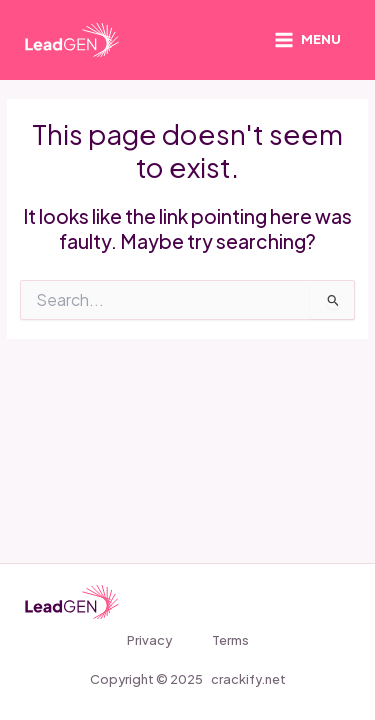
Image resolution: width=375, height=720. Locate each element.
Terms (230, 640)
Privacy (149, 640)
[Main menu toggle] (307, 40)
